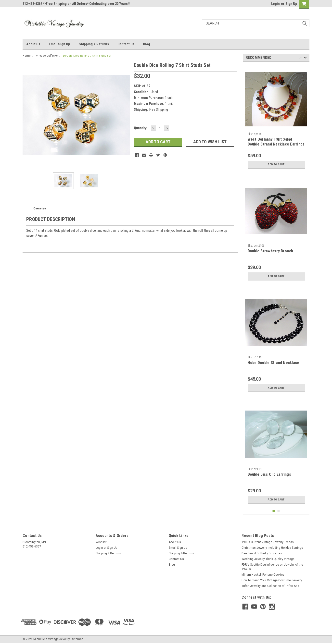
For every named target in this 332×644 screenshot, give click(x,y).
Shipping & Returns (94, 44)
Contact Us (126, 44)
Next (305, 58)
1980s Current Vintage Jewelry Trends (268, 542)
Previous (301, 58)
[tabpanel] (276, 118)
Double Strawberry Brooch (270, 251)
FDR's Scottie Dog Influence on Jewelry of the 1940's (272, 567)
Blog (147, 44)
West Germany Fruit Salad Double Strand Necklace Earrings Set (276, 144)
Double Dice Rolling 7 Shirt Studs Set (87, 56)
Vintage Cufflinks (47, 56)
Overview (40, 208)
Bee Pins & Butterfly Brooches (262, 553)
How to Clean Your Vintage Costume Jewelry (272, 580)
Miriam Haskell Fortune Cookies (263, 575)
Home (27, 56)
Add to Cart (276, 164)
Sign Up (291, 4)
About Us (33, 44)
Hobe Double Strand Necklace (274, 363)
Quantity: (140, 128)
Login (275, 4)
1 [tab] (274, 511)
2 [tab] (279, 511)
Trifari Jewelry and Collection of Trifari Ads (270, 586)
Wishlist (101, 542)
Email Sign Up (59, 44)
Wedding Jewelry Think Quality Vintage (268, 559)
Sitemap (78, 639)
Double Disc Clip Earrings (269, 474)
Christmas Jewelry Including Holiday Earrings (272, 548)
